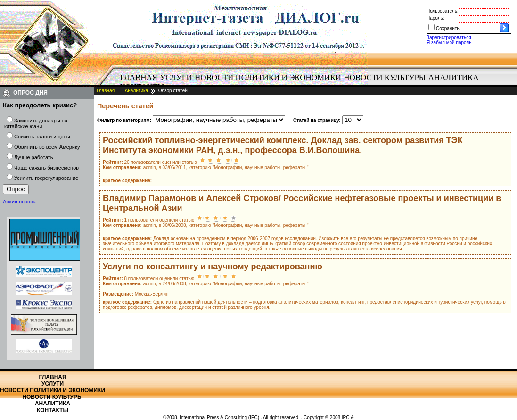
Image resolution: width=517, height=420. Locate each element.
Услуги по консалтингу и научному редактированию (213, 267)
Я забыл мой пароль (449, 43)
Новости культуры (385, 77)
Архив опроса (19, 202)
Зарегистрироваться (449, 37)
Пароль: (435, 18)
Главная (139, 77)
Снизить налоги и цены (42, 137)
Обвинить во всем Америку (47, 147)
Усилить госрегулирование (46, 178)
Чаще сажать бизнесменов (46, 168)
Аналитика (454, 77)
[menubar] (302, 82)
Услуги (176, 77)
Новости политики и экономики (268, 77)
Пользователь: (443, 11)
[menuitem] (139, 78)
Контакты (53, 410)
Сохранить (448, 28)
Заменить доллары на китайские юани (36, 123)
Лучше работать (34, 157)
